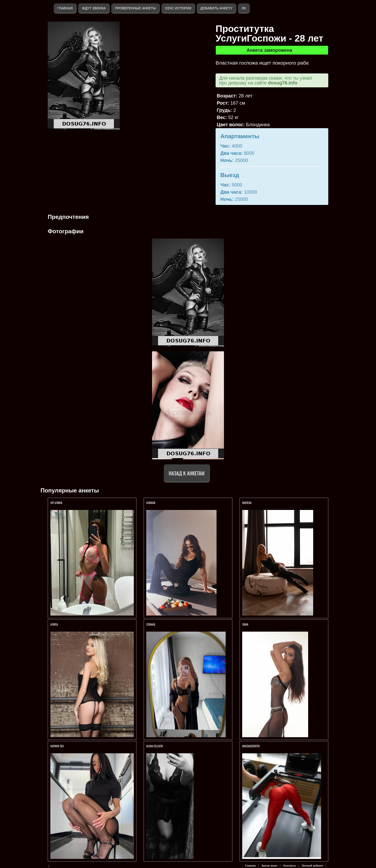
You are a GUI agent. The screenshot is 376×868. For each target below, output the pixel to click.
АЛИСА (54, 624)
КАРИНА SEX (57, 746)
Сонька (151, 624)
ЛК (244, 8)
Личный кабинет (312, 866)
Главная (65, 8)
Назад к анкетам (187, 473)
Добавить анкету (216, 8)
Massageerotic (251, 746)
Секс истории (178, 8)
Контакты (290, 866)
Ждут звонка (94, 8)
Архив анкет (270, 866)
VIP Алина (56, 503)
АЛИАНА (151, 503)
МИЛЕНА (247, 503)
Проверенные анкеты (135, 8)
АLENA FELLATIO (155, 746)
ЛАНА (245, 624)
